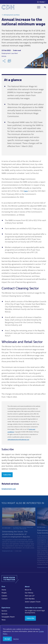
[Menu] (40, 7)
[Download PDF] (9, 62)
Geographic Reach (8, 617)
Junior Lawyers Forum (33, 602)
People (4, 593)
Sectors (4, 611)
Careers (4, 596)
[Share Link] (4, 62)
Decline (16, 639)
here (26, 191)
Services (4, 614)
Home (4, 590)
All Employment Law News (12, 16)
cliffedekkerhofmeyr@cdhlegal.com (18, 440)
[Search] (45, 7)
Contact (5, 599)
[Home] (8, 8)
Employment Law (9, 489)
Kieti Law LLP (30, 596)
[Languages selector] (42, 2)
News (4, 620)
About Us (28, 590)
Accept (7, 639)
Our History (29, 593)
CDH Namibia (30, 599)
